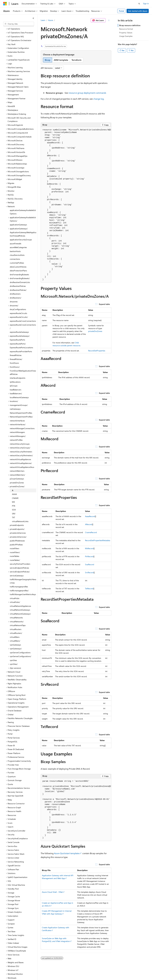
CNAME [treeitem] (15, 489)
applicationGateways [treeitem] (18, 215)
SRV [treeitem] (14, 504)
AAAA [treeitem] (14, 485)
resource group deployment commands (87, 93)
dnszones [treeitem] (14, 292)
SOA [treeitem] (14, 500)
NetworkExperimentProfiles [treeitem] (21, 403)
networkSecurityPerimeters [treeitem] (21, 442)
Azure (51, 20)
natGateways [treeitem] (15, 400)
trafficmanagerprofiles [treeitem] (19, 577)
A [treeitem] (13, 481)
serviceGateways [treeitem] (17, 566)
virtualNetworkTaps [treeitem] (18, 616)
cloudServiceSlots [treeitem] (17, 246)
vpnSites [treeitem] (13, 651)
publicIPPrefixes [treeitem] (16, 535)
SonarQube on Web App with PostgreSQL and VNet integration (56, 940)
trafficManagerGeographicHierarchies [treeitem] (23, 572)
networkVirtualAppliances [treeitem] (20, 450)
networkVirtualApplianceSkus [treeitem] (22, 458)
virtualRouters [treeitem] (16, 620)
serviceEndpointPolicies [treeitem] (19, 558)
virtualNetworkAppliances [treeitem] (20, 597)
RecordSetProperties (97, 351)
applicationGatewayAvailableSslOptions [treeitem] (23, 203)
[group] (76, 205)
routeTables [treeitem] (14, 547)
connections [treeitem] (15, 250)
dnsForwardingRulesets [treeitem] (19, 265)
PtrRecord (89, 556)
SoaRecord (90, 564)
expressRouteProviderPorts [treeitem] (21, 342)
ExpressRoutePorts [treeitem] (17, 330)
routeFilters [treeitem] (14, 539)
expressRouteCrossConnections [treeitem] (23, 312)
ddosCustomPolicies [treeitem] (18, 257)
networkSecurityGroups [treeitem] (20, 434)
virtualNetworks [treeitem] (16, 608)
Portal (121, 11)
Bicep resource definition (130, 25)
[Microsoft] (5, 4)
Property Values (126, 33)
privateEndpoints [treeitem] (17, 516)
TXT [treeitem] (13, 508)
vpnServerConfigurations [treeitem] (20, 643)
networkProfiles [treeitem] (16, 431)
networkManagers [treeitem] (17, 423)
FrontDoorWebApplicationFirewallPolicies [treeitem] (23, 363)
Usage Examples (126, 36)
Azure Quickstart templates (67, 853)
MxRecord (89, 548)
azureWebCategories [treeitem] (18, 238)
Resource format (126, 29)
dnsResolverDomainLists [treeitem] (20, 273)
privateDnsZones (95, 331)
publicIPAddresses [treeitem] (17, 531)
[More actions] (109, 20)
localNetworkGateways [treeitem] (19, 388)
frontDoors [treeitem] (14, 354)
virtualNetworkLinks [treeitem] (20, 512)
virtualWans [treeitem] (15, 628)
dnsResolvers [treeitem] (15, 284)
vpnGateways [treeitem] (15, 635)
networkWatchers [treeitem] (17, 462)
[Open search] (139, 4)
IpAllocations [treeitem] (15, 372)
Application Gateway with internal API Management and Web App (58, 877)
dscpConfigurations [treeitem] (18, 300)
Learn (43, 20)
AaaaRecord (90, 516)
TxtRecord (89, 588)
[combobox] (19, 24)
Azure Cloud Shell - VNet (52, 892)
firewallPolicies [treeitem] (16, 346)
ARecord (89, 524)
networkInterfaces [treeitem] (17, 411)
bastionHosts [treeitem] (15, 242)
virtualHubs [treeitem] (15, 589)
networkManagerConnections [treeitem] (22, 419)
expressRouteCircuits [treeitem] (18, 304)
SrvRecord (89, 572)
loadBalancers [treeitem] (16, 380)
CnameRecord (91, 532)
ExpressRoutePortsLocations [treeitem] (21, 338)
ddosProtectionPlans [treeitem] (18, 261)
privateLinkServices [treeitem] (18, 524)
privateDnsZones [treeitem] (17, 473)
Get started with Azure (138, 11)
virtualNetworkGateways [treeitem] (20, 600)
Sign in (146, 3)
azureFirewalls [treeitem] (16, 234)
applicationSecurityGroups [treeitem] (21, 230)
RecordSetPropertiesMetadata (98, 540)
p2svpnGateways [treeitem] (17, 469)
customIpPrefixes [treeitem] (17, 253)
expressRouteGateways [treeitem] (19, 323)
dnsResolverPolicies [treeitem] (18, 277)
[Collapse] (33, 18)
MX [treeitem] (13, 493)
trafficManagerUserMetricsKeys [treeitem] (23, 585)
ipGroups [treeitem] (14, 376)
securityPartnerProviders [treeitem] (20, 554)
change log (98, 99)
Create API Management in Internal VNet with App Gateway (57, 912)
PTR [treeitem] (14, 496)
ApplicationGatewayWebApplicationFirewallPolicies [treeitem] (23, 225)
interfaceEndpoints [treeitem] (18, 369)
